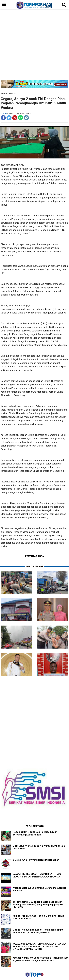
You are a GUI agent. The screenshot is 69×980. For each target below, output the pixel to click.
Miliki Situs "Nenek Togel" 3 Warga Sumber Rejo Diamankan (39, 847)
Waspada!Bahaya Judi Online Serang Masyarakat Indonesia (39, 889)
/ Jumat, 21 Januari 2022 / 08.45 (19, 114)
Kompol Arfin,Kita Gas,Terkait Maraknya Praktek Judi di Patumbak (39, 917)
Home (4, 94)
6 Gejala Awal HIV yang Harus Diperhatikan (36, 860)
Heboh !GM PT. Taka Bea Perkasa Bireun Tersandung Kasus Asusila (35, 833)
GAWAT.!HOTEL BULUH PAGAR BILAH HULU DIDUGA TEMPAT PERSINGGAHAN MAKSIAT (37, 875)
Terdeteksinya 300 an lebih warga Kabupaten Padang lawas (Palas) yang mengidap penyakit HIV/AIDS (38, 905)
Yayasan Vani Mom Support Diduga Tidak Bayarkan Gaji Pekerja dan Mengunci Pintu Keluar (40, 959)
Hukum (13, 94)
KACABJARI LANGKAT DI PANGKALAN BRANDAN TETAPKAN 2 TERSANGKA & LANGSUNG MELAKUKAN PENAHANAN (39, 946)
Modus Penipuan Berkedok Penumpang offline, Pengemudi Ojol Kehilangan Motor (38, 931)
